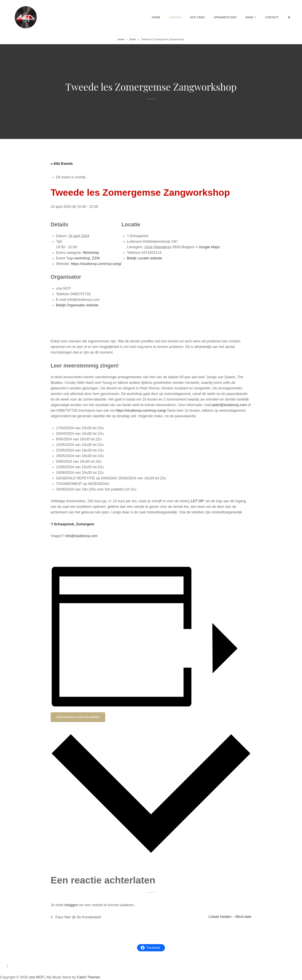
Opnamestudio (225, 17)
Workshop (91, 253)
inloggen (71, 905)
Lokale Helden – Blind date (230, 917)
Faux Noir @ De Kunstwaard (78, 917)
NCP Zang (197, 17)
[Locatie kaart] (171, 302)
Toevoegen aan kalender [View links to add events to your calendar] (78, 717)
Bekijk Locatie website (145, 258)
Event (133, 39)
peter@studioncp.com (229, 405)
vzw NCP (36, 977)
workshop (82, 258)
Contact (272, 17)
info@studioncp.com (81, 536)
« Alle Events (62, 164)
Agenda (175, 17)
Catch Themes (89, 977)
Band (250, 17)
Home (156, 17)
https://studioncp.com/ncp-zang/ (141, 410)
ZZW (96, 258)
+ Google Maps (208, 247)
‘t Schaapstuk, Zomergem (72, 524)
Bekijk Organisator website (77, 305)
